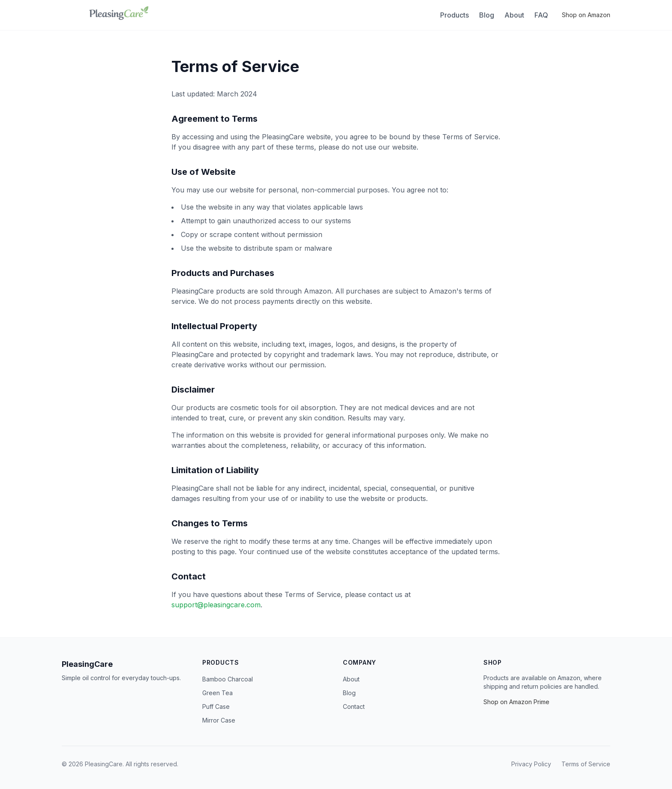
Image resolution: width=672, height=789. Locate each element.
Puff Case (216, 706)
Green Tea (217, 693)
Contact (354, 706)
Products (454, 15)
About (514, 15)
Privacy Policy (531, 764)
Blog (487, 15)
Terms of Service (586, 764)
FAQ (541, 15)
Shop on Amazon (586, 15)
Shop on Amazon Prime (516, 702)
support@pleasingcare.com (216, 605)
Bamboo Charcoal (228, 679)
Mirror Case (219, 720)
